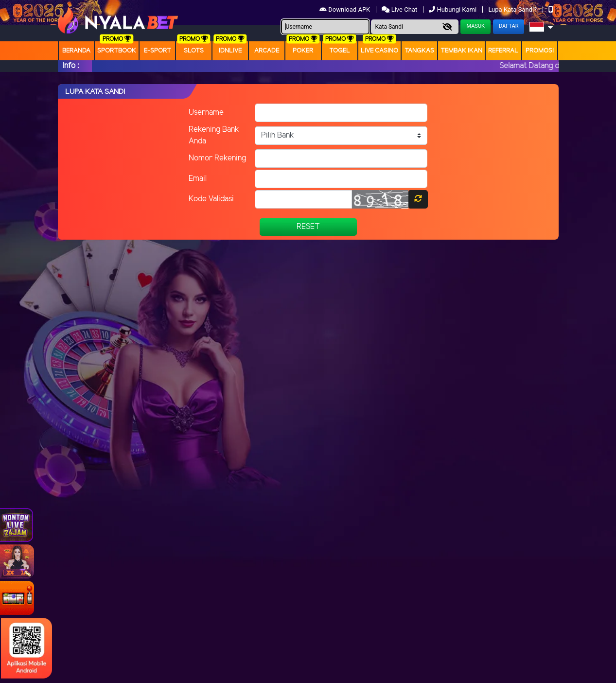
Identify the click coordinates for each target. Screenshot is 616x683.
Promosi (540, 51)
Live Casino (379, 51)
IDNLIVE (230, 51)
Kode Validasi (211, 199)
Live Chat (400, 9)
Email (198, 179)
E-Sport (158, 51)
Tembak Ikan (461, 51)
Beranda (76, 51)
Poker (303, 51)
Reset (308, 227)
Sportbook (117, 51)
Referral (503, 51)
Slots (194, 51)
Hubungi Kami (453, 9)
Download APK (345, 9)
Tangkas (419, 51)
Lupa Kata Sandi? (513, 9)
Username (206, 113)
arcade (267, 51)
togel (340, 51)
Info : (71, 66)
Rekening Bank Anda (214, 135)
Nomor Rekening (217, 158)
